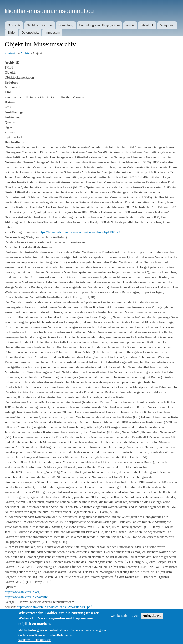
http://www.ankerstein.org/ (23, 592)
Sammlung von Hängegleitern (99, 25)
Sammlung (66, 25)
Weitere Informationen (35, 640)
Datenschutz (30, 32)
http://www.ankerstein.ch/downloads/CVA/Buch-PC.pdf (54, 607)
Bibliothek (147, 25)
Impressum (52, 32)
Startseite (14, 25)
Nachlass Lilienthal (40, 25)
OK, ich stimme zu (124, 616)
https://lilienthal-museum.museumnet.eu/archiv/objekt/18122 (79, 232)
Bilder (12, 32)
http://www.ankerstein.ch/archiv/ (27, 597)
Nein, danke (152, 616)
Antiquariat (167, 25)
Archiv (130, 25)
